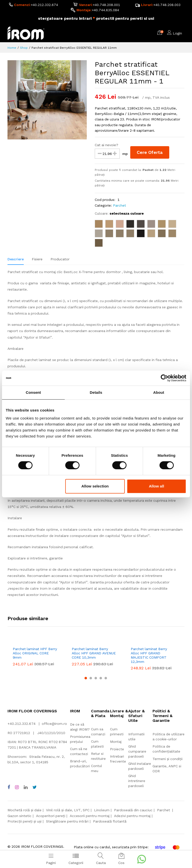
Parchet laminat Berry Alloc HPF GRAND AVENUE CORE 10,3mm (94, 654)
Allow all (156, 486)
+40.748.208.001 (106, 5)
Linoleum (102, 811)
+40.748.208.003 (167, 5)
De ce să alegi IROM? (80, 728)
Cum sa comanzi (98, 732)
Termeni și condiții (167, 760)
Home (12, 48)
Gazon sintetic (19, 817)
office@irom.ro (54, 724)
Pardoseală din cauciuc (133, 811)
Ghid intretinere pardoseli (137, 782)
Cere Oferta (151, 153)
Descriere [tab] (16, 260)
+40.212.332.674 (44, 5)
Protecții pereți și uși (24, 822)
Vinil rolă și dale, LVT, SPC (68, 811)
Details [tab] (96, 392)
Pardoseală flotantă (110, 822)
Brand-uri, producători (80, 764)
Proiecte (117, 750)
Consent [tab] (33, 392)
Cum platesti (97, 745)
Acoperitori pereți (51, 817)
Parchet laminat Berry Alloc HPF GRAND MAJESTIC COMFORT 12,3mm (149, 656)
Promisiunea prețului (80, 740)
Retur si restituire (98, 757)
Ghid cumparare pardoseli (137, 752)
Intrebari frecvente (118, 760)
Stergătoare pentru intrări (67, 822)
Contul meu (96, 769)
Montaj (116, 742)
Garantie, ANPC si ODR (167, 769)
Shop (24, 48)
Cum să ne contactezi (79, 752)
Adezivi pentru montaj (132, 817)
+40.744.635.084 (105, 11)
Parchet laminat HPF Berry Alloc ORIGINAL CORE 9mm (35, 654)
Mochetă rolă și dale (24, 811)
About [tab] (159, 392)
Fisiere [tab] (37, 260)
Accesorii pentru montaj (90, 817)
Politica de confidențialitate (166, 750)
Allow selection (95, 486)
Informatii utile (136, 737)
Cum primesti (117, 732)
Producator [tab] (60, 260)
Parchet (119, 206)
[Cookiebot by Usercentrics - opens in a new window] (164, 378)
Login (177, 34)
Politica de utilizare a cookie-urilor (168, 737)
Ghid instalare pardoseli (140, 767)
